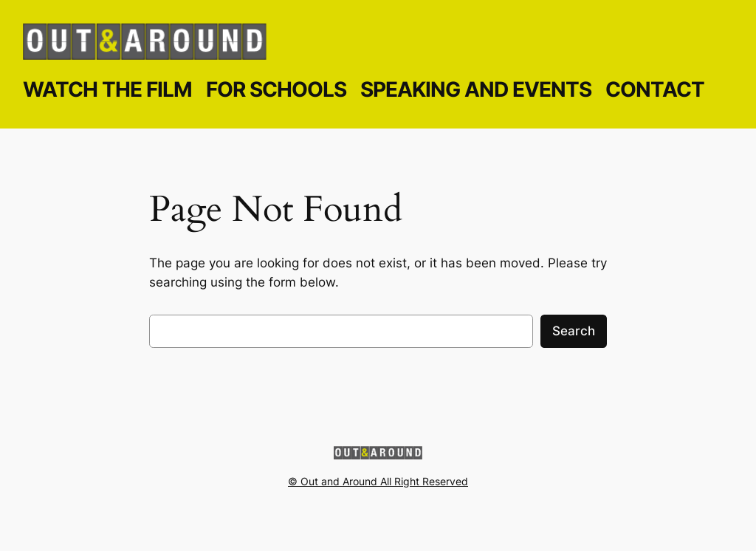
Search (574, 331)
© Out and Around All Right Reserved (378, 481)
